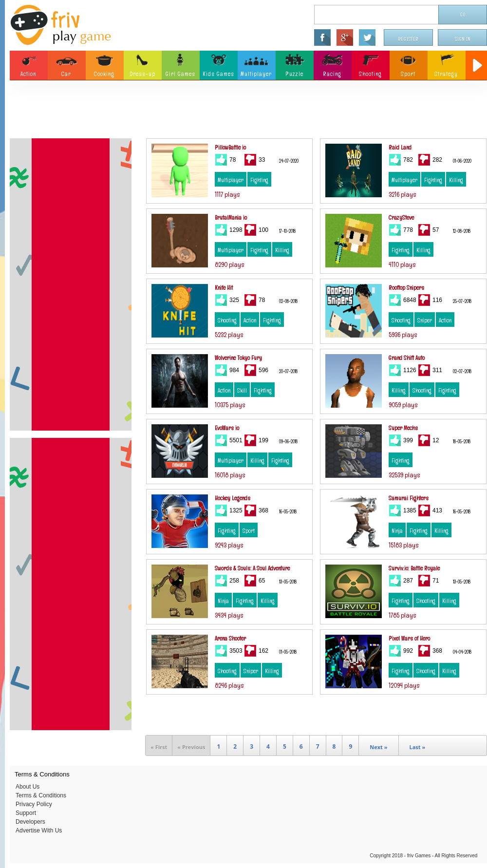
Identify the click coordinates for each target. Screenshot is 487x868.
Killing (456, 180)
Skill (242, 391)
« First (159, 747)
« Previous (191, 747)
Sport (249, 531)
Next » (378, 747)
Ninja (397, 531)
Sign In (463, 39)
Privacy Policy (34, 804)
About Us (28, 787)
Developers (30, 822)
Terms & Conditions (41, 795)
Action (250, 321)
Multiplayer (231, 180)
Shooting (227, 321)
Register (409, 39)
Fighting (259, 180)
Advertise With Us (39, 830)
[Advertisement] (249, 112)
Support (26, 813)
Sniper (425, 321)
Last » (418, 747)
